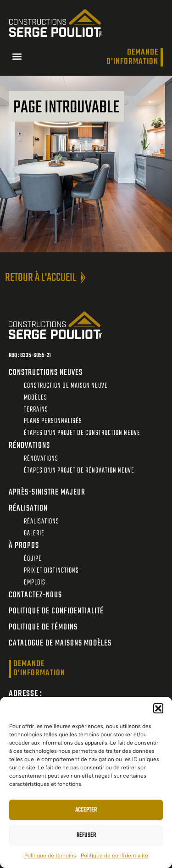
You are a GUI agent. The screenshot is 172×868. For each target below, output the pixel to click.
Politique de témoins (50, 856)
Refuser (86, 835)
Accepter (86, 810)
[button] (158, 708)
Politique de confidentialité (114, 856)
